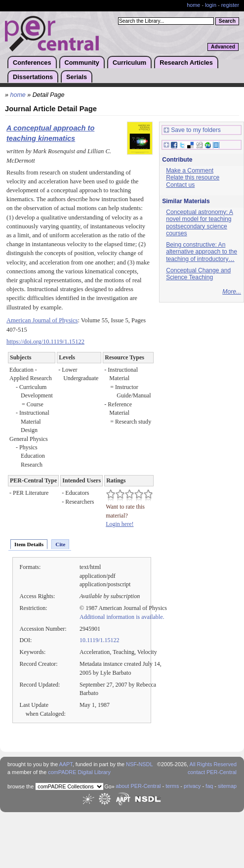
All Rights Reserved (213, 764)
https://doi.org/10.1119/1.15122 (45, 342)
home (193, 5)
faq (209, 786)
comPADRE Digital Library (79, 772)
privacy (192, 786)
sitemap (227, 786)
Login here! (120, 524)
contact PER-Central (212, 772)
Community (82, 63)
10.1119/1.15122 (100, 640)
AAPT (66, 764)
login (211, 5)
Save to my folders (192, 130)
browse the (20, 786)
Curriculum (129, 63)
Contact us (180, 185)
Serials (77, 77)
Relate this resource (193, 177)
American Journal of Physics (42, 320)
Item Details (29, 544)
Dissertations (33, 77)
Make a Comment (190, 171)
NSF (131, 764)
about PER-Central (138, 786)
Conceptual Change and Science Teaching (198, 274)
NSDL (145, 764)
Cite (60, 544)
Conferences (32, 63)
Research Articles (186, 63)
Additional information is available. (122, 617)
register (230, 5)
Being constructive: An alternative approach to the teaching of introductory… (202, 252)
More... (232, 292)
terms (172, 786)
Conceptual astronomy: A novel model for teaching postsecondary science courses (200, 223)
